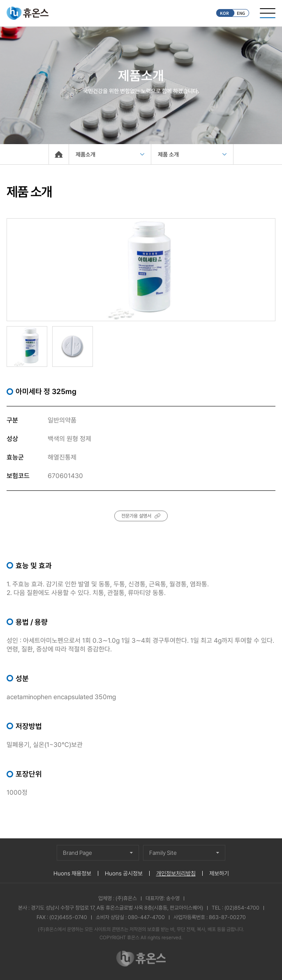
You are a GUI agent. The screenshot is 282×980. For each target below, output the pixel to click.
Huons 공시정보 (124, 873)
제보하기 (219, 873)
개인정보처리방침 (176, 873)
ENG (241, 13)
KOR (224, 13)
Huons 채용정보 (72, 873)
